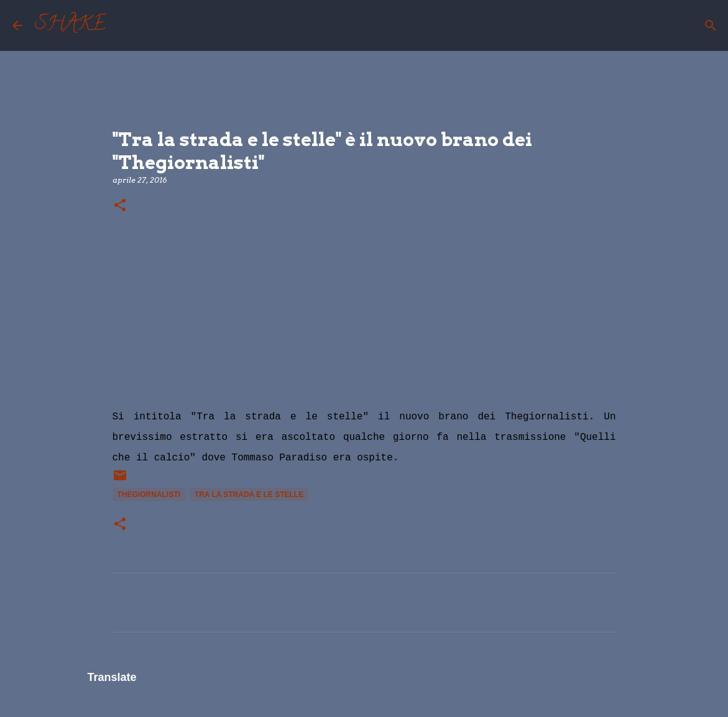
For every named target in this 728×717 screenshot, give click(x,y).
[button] (120, 206)
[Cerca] (123, 25)
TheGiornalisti (149, 495)
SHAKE (70, 25)
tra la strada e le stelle (249, 495)
